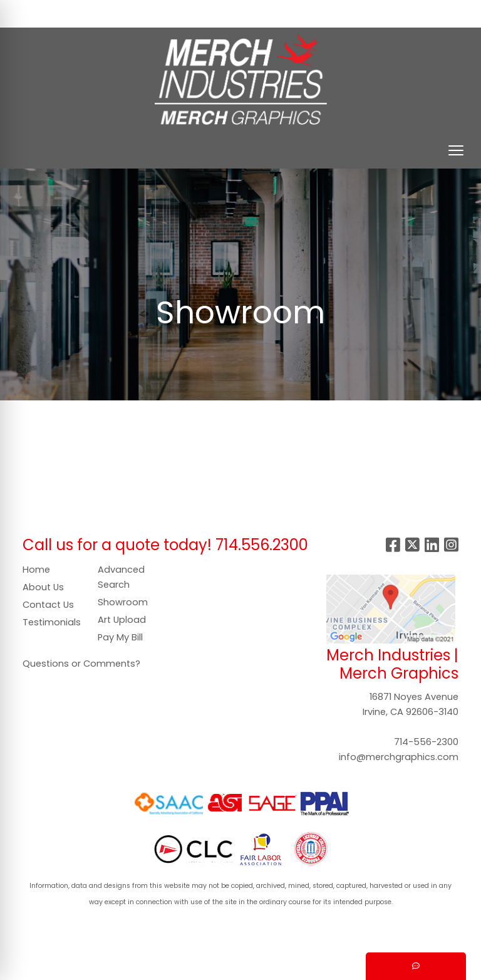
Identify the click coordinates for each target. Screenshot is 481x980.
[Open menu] (456, 150)
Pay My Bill (120, 637)
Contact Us (48, 605)
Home (36, 570)
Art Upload (122, 620)
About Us (43, 587)
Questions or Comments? (81, 664)
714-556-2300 (426, 742)
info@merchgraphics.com (399, 757)
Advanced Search (121, 577)
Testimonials (52, 622)
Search (274, 13)
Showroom (123, 602)
